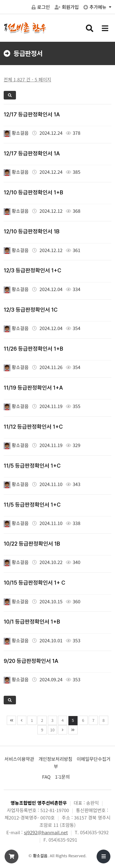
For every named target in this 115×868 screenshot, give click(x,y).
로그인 (41, 7)
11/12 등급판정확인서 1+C (33, 427)
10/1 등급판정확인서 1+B (32, 622)
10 (52, 730)
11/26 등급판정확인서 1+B (33, 349)
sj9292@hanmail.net (46, 832)
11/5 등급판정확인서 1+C (32, 466)
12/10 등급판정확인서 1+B (33, 192)
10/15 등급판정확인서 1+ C (34, 583)
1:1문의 (62, 777)
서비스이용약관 (19, 759)
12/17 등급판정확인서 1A (32, 114)
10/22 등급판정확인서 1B (32, 544)
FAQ (46, 777)
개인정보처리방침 (55, 759)
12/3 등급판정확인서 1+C (33, 270)
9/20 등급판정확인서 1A (31, 661)
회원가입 (67, 7)
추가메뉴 (96, 7)
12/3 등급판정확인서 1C (31, 310)
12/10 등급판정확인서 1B (32, 231)
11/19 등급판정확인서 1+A (33, 388)
